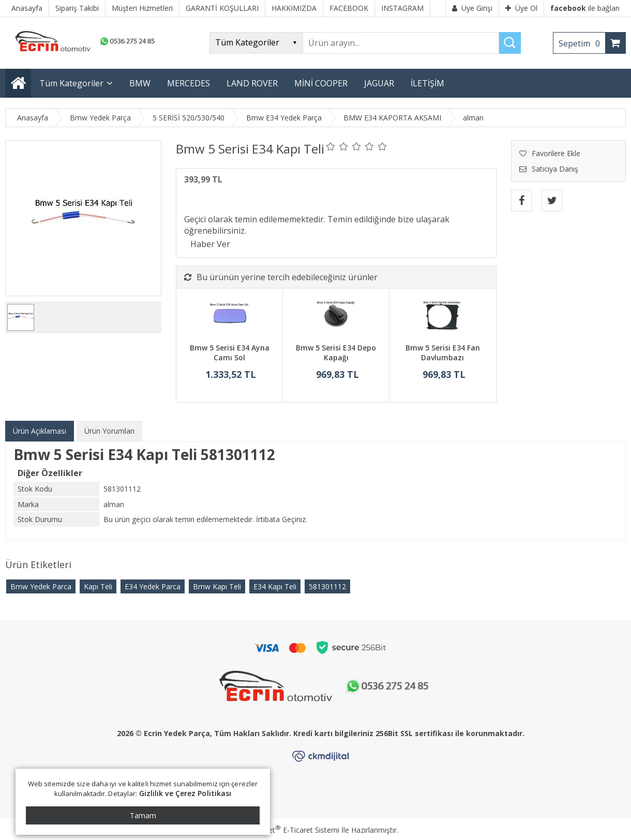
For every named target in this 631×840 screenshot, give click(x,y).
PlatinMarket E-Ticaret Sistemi (286, 830)
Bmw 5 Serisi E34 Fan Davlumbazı (443, 353)
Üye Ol (521, 8)
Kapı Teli (98, 586)
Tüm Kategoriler (71, 83)
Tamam (143, 815)
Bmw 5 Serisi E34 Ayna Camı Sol (230, 353)
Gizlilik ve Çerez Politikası (185, 793)
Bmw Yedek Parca (41, 586)
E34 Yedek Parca (153, 586)
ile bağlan (585, 8)
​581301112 (327, 586)
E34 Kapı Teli (275, 586)
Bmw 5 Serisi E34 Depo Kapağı (336, 353)
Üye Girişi (472, 8)
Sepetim (582, 43)
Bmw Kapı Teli (217, 586)
